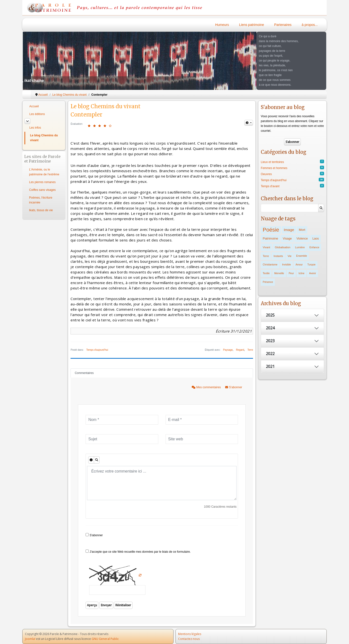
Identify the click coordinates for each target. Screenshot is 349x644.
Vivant (266, 247)
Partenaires (283, 25)
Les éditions (37, 114)
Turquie (311, 265)
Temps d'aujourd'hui (97, 350)
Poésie (271, 230)
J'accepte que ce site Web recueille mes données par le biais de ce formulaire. (138, 551)
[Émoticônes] (91, 460)
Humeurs (222, 25)
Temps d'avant (270, 186)
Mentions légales (190, 634)
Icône (301, 273)
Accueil (34, 106)
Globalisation (283, 247)
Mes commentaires (207, 387)
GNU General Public (105, 639)
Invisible (286, 265)
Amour (299, 265)
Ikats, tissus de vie (41, 210)
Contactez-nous (189, 639)
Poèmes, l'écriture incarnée (41, 200)
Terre (250, 350)
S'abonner (234, 387)
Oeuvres (266, 174)
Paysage (228, 350)
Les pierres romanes (42, 182)
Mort (302, 230)
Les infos (35, 128)
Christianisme (270, 265)
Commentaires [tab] (84, 373)
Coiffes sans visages (42, 190)
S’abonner (292, 142)
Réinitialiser (123, 605)
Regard (240, 350)
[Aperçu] (97, 460)
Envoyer (106, 605)
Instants (278, 256)
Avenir (312, 273)
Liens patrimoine (252, 25)
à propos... (310, 25)
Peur (291, 273)
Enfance (314, 247)
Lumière (300, 247)
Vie (290, 256)
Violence (302, 239)
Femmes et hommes (274, 168)
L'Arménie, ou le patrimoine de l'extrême (44, 172)
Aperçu (92, 605)
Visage (287, 239)
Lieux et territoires (272, 162)
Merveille (279, 273)
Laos (316, 239)
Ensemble (301, 256)
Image (289, 230)
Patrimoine (270, 238)
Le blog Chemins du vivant (44, 138)
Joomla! (30, 639)
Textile (266, 273)
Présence (268, 282)
